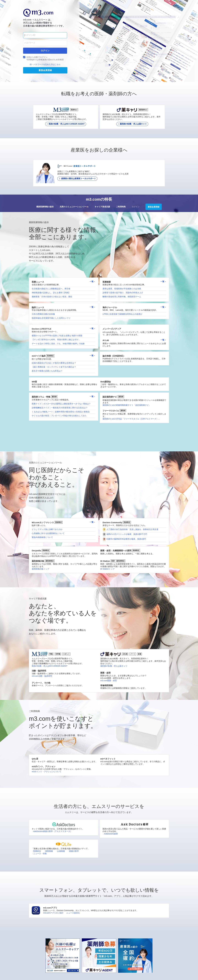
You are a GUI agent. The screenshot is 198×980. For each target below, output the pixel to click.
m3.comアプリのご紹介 (53, 913)
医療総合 (36, 851)
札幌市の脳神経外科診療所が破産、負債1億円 (126, 539)
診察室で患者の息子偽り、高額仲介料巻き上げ (123, 293)
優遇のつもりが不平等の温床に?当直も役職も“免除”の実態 (57, 336)
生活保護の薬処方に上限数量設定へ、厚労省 (51, 289)
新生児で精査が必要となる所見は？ (47, 371)
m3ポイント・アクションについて (47, 772)
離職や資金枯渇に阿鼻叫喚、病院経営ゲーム (122, 297)
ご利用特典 (121, 207)
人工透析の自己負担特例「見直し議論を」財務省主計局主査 (132, 529)
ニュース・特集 (39, 854)
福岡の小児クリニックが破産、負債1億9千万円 (127, 534)
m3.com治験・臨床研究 (42, 676)
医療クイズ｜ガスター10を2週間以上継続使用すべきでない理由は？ (61, 404)
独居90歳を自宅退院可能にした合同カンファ (51, 318)
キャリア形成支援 (102, 207)
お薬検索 (60, 851)
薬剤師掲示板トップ (40, 569)
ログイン (136, 207)
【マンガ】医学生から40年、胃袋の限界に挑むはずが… (56, 340)
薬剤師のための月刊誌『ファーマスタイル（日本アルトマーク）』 (131, 419)
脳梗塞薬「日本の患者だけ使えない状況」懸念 (52, 297)
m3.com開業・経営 (109, 681)
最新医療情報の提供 (45, 207)
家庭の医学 (73, 851)
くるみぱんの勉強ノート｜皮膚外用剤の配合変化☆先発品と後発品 (61, 412)
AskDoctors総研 (110, 834)
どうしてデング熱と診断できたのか (47, 529)
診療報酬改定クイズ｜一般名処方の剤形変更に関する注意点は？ (60, 408)
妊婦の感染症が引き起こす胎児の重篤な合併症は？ (54, 363)
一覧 (92, 281)
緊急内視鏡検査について (42, 537)
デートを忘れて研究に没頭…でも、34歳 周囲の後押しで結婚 (58, 344)
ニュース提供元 (73, 913)
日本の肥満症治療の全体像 (43, 314)
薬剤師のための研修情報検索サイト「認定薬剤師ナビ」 (127, 405)
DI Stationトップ (107, 569)
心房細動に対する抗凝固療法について (48, 533)
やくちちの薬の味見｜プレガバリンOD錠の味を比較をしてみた (59, 416)
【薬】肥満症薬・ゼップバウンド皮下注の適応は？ (54, 367)
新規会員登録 (154, 207)
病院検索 (48, 851)
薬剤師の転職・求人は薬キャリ (114, 666)
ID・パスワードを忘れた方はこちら (45, 64)
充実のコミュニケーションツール (74, 207)
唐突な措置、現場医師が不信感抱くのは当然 (122, 289)
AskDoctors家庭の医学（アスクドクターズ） (52, 831)
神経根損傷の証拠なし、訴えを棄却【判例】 (51, 293)
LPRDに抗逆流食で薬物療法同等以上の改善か (122, 314)
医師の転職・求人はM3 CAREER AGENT (50, 666)
